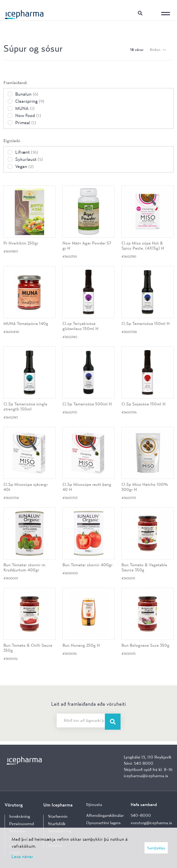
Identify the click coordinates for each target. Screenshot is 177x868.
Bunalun (27, 94)
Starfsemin (58, 816)
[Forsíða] (24, 13)
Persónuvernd (22, 824)
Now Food (28, 115)
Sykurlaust (29, 159)
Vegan (24, 166)
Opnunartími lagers (103, 823)
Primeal (26, 123)
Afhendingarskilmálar (105, 815)
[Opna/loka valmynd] (167, 10)
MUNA (25, 108)
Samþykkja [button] (156, 848)
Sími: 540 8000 (139, 763)
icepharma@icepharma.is (146, 776)
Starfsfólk (57, 824)
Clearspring (30, 101)
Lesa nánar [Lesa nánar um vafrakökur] (22, 856)
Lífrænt (27, 152)
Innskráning (152, 13)
